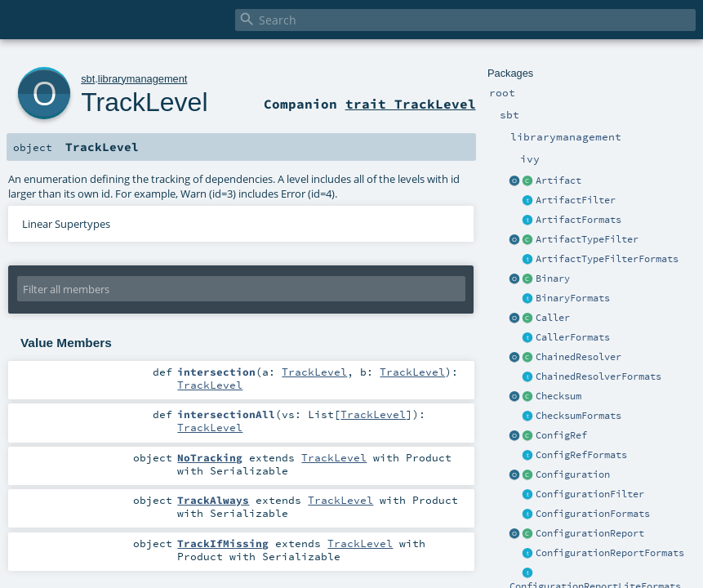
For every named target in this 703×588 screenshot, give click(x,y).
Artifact (558, 180)
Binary (553, 278)
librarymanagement (143, 79)
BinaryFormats (573, 298)
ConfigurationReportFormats (610, 553)
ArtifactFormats (578, 220)
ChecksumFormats (578, 416)
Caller (553, 318)
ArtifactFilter (576, 200)
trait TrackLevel (411, 104)
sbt (88, 79)
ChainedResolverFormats (598, 376)
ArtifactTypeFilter (587, 239)
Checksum (558, 396)
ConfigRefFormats (581, 455)
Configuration (573, 474)
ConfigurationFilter (590, 494)
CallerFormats (573, 337)
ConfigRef (561, 435)
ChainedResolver (578, 357)
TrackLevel (144, 102)
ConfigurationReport (590, 533)
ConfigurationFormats (593, 514)
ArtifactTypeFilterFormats (607, 259)
